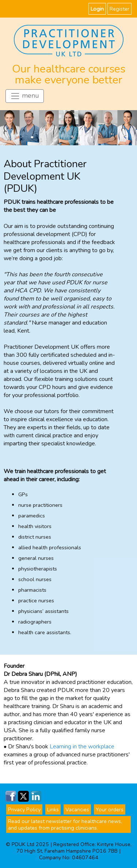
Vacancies (77, 809)
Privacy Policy (24, 809)
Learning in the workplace (82, 747)
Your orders (110, 809)
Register (119, 9)
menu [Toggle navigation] (25, 96)
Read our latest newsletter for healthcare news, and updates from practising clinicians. (65, 824)
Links (53, 809)
